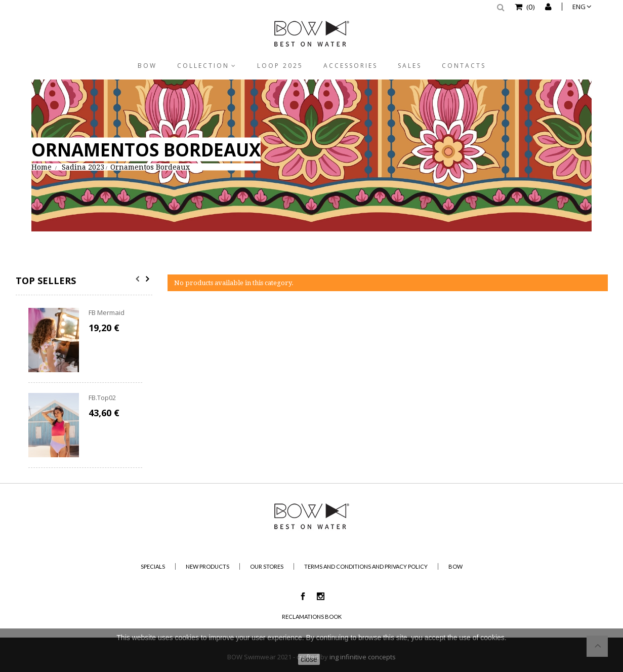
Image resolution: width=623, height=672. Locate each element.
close (309, 659)
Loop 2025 (280, 66)
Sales (410, 66)
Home (41, 167)
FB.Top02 (102, 398)
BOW (147, 66)
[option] (85, 388)
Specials (153, 566)
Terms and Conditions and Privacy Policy (366, 566)
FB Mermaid (107, 312)
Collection (203, 66)
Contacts (464, 66)
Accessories (350, 66)
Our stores (267, 566)
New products (207, 566)
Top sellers (46, 281)
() (530, 7)
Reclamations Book (312, 617)
